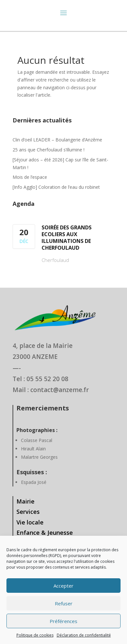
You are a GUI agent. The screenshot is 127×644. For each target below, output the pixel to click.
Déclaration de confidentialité (84, 635)
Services (28, 512)
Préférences (64, 621)
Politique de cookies (35, 635)
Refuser (64, 603)
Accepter (64, 586)
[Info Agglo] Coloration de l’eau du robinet (56, 187)
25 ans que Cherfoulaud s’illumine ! (49, 150)
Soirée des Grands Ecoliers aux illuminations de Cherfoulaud (67, 238)
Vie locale (30, 522)
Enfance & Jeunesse (45, 533)
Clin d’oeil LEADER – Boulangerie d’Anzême (57, 140)
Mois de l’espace (30, 177)
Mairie (25, 501)
